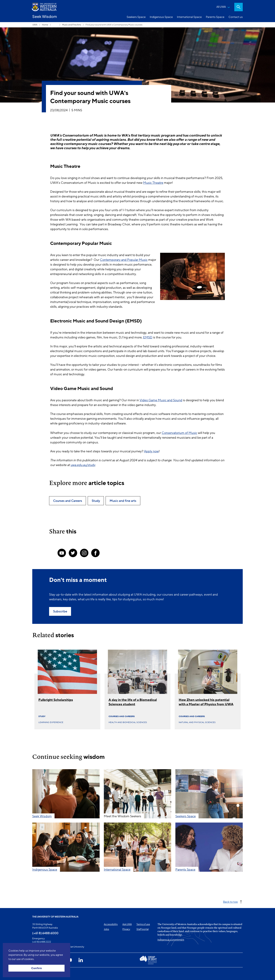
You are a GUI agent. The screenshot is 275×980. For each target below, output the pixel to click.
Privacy (126, 929)
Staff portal (142, 929)
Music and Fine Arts (72, 25)
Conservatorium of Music (179, 433)
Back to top (230, 902)
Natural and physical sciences (197, 722)
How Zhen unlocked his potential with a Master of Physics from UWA (206, 702)
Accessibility (111, 924)
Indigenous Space (161, 17)
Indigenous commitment (171, 940)
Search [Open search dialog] (239, 7)
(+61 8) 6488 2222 (42, 942)
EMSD (148, 337)
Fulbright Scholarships (56, 700)
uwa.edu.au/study (83, 465)
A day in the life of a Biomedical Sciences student (133, 702)
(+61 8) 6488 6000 (45, 933)
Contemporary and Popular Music (124, 260)
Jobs (106, 929)
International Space (189, 17)
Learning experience (51, 722)
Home (45, 25)
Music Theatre (153, 183)
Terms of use (143, 924)
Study (42, 716)
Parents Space (215, 17)
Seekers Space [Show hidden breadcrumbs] (55, 25)
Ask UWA (127, 924)
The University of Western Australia (55, 917)
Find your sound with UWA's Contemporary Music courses (114, 25)
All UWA (221, 7)
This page (37, 974)
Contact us (236, 17)
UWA (35, 25)
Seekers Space (136, 17)
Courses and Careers (122, 716)
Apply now (151, 451)
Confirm (37, 968)
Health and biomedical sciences (128, 722)
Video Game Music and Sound (161, 400)
